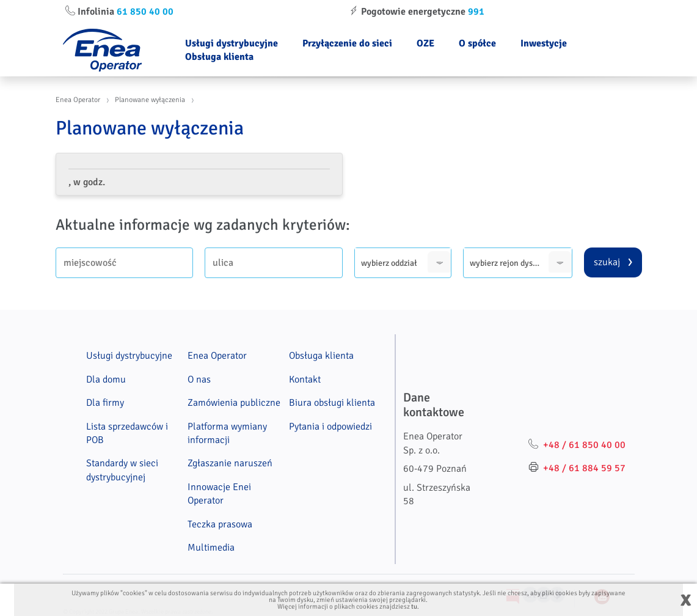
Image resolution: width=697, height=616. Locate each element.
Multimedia (211, 548)
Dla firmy (105, 403)
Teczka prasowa (220, 524)
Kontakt (305, 380)
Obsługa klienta (219, 57)
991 (476, 12)
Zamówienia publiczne (234, 403)
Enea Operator (78, 100)
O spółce (477, 43)
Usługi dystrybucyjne (232, 43)
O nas (199, 380)
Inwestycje (544, 43)
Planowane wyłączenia (150, 100)
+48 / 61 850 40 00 (584, 445)
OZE (425, 43)
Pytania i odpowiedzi (330, 427)
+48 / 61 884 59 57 (584, 468)
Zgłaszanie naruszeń (230, 463)
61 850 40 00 (145, 12)
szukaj (607, 262)
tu (414, 607)
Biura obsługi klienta (332, 403)
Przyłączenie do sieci (347, 43)
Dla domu (106, 380)
